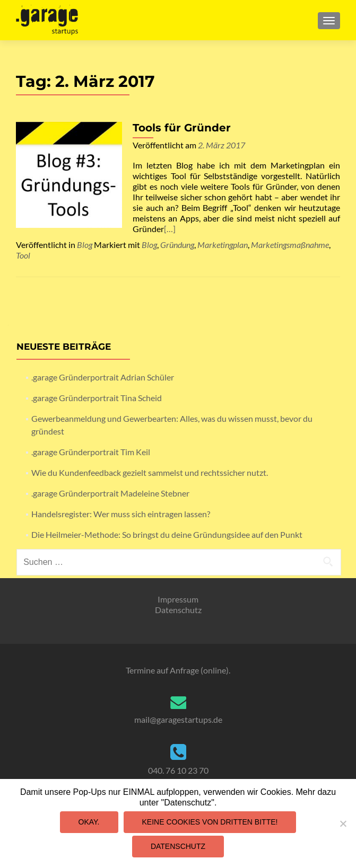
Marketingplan (223, 245)
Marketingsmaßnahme (290, 245)
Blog (85, 245)
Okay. (89, 822)
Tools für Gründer (182, 128)
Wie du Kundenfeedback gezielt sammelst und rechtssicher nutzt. (150, 472)
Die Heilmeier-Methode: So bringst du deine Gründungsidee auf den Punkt (167, 534)
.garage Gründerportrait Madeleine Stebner (110, 493)
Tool (23, 255)
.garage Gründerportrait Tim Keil (91, 452)
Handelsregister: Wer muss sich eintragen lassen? (121, 514)
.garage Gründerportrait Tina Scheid (97, 398)
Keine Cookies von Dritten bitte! (210, 822)
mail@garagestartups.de (178, 719)
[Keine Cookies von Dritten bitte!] (343, 823)
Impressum (178, 599)
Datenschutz (178, 610)
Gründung (177, 245)
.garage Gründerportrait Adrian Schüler (103, 377)
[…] (170, 229)
